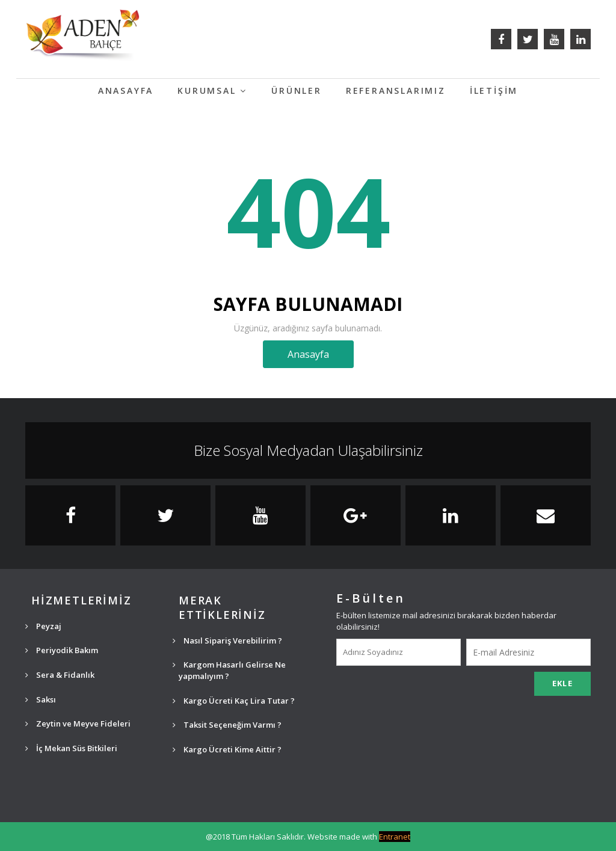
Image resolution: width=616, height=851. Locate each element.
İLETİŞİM (494, 91)
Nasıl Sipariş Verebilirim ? (227, 641)
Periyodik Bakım (62, 650)
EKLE (562, 683)
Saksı (41, 699)
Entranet (395, 837)
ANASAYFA (126, 91)
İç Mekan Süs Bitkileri (71, 748)
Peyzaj (43, 626)
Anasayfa (308, 354)
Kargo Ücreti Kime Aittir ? (227, 749)
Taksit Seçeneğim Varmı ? (227, 725)
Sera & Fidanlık (60, 675)
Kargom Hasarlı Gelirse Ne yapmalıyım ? (229, 670)
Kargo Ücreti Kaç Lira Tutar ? (234, 701)
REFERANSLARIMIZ (396, 91)
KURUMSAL (212, 91)
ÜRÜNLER (297, 91)
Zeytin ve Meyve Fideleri (78, 724)
